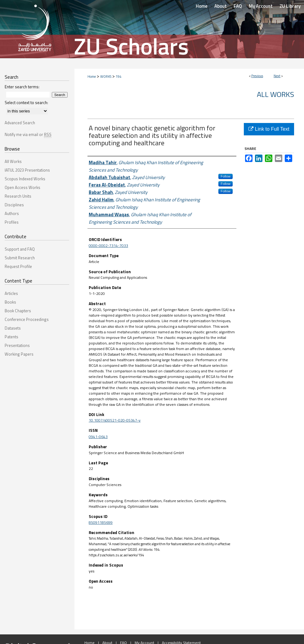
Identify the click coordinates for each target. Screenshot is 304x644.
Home (92, 77)
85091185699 (101, 522)
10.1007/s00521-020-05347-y (115, 420)
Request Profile (18, 266)
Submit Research (20, 258)
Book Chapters (18, 311)
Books (10, 302)
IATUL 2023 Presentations (27, 170)
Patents (11, 337)
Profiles (12, 222)
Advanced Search (20, 123)
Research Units (18, 196)
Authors (12, 213)
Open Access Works (22, 187)
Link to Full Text (269, 129)
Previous (257, 76)
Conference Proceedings (27, 319)
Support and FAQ (20, 249)
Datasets (13, 328)
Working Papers (19, 354)
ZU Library (290, 6)
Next (277, 76)
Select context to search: (26, 103)
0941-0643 (98, 437)
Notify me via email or (28, 134)
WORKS (106, 77)
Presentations (17, 345)
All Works (275, 94)
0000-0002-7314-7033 (108, 245)
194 (118, 77)
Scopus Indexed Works (25, 179)
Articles (11, 293)
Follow (226, 176)
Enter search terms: (22, 87)
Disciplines (14, 205)
